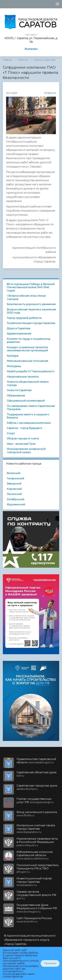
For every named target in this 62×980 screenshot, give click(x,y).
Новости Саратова (44, 60)
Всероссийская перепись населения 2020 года (31, 311)
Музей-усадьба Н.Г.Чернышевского (31, 371)
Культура (13, 356)
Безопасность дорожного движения (31, 304)
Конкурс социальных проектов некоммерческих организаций (27, 349)
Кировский (14, 489)
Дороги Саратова (18, 328)
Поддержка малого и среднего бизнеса (28, 416)
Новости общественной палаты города (28, 383)
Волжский (13, 473)
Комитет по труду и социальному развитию (29, 340)
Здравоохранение (19, 333)
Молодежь (14, 366)
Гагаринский (15, 478)
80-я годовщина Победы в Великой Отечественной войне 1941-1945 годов (31, 287)
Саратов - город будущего (24, 428)
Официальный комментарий (26, 401)
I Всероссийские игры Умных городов (26, 297)
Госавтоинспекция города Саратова (31, 323)
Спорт (11, 433)
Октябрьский (15, 499)
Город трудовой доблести (24, 318)
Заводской (14, 484)
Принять (50, 963)
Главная (7, 60)
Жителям (31, 49)
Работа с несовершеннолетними (29, 423)
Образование (16, 395)
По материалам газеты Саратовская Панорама (31, 408)
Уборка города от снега (23, 438)
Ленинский (14, 494)
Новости (23, 60)
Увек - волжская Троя (21, 444)
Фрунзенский (16, 504)
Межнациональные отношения (27, 361)
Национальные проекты (23, 377)
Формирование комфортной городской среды (26, 451)
